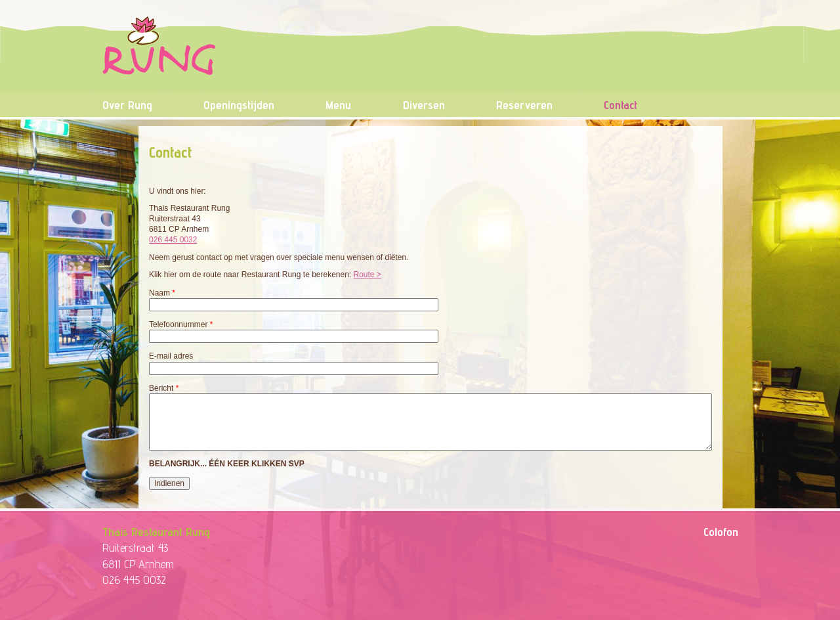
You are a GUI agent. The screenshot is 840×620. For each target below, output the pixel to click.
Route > (367, 275)
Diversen (424, 105)
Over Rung (127, 105)
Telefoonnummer (181, 324)
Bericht (164, 388)
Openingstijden (239, 105)
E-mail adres (171, 356)
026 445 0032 (173, 240)
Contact (620, 105)
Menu (338, 105)
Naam (162, 293)
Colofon (721, 532)
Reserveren (524, 105)
